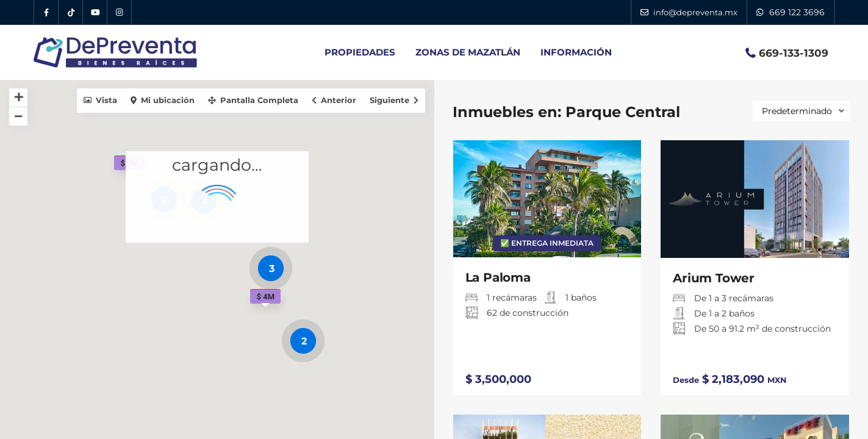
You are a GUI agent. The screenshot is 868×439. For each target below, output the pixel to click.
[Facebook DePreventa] (46, 12)
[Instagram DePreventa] (120, 12)
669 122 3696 (797, 12)
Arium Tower (714, 278)
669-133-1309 (794, 53)
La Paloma (498, 277)
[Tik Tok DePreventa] (71, 12)
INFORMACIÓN (576, 52)
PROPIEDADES (360, 52)
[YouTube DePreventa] (95, 12)
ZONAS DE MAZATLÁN (468, 52)
